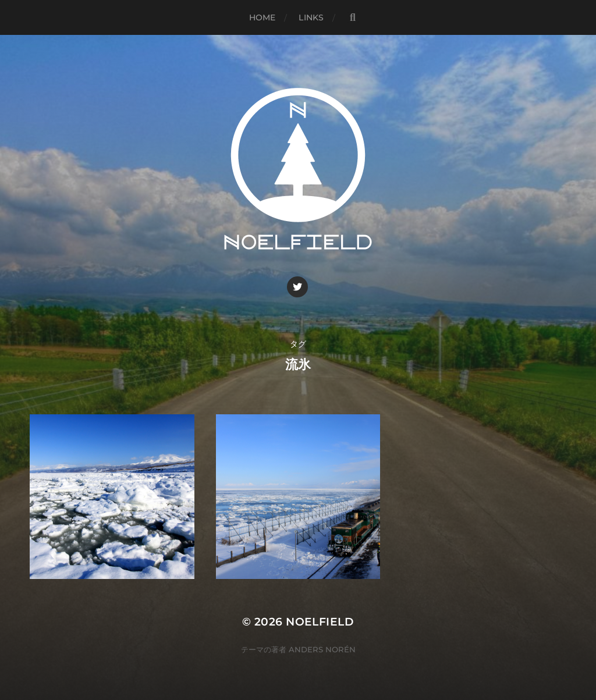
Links (311, 17)
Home (262, 17)
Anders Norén (322, 649)
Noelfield (320, 622)
